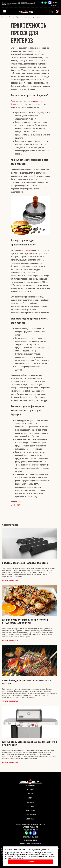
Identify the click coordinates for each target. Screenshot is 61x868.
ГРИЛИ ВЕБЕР (30, 811)
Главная (4, 17)
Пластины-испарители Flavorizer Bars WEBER (25, 563)
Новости (12, 17)
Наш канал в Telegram (30, 837)
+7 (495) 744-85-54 (30, 827)
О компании (31, 785)
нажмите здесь (17, 858)
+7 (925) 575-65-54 (30, 830)
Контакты (30, 802)
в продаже (26, 250)
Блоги (30, 798)
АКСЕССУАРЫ (30, 819)
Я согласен (31, 862)
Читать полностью (10, 580)
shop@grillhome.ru (30, 840)
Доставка (30, 790)
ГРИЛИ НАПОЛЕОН (31, 815)
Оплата (30, 794)
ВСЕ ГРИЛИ (30, 806)
